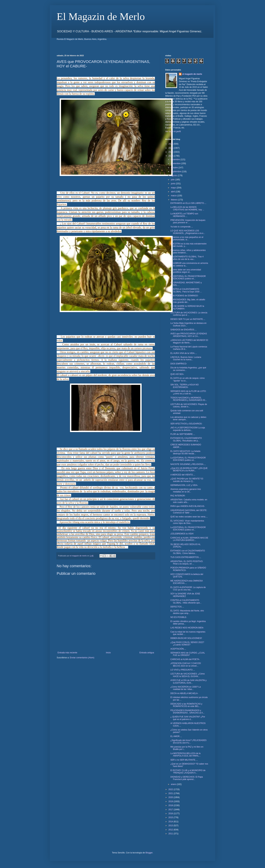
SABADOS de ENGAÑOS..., (183, 330)
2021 (171, 793)
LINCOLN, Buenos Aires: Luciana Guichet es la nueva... (186, 358)
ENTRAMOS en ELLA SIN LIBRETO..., (188, 203)
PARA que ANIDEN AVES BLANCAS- (188, 506)
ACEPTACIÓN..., (178, 649)
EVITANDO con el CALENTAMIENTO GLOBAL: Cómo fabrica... (188, 552)
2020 (171, 797)
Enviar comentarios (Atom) (82, 658)
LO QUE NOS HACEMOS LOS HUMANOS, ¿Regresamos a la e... (188, 232)
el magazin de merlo (192, 74)
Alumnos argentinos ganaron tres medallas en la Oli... (186, 490)
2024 (171, 152)
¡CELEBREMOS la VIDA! (182, 534)
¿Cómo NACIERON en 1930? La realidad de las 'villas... (186, 688)
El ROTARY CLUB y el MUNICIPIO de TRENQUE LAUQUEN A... (188, 772)
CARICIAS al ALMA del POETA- (185, 659)
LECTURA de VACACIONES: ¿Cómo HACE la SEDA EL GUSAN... (188, 675)
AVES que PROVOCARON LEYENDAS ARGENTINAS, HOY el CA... (189, 335)
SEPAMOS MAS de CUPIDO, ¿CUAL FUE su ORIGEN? (188, 654)
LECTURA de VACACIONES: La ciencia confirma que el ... (189, 314)
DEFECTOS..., (177, 607)
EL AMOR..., (176, 736)
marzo (174, 196)
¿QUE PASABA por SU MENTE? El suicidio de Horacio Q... (187, 480)
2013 (171, 826)
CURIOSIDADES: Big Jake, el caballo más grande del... (188, 301)
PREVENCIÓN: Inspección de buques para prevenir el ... (188, 221)
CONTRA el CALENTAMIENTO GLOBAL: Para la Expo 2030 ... (186, 290)
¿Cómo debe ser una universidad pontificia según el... (186, 271)
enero (174, 784)
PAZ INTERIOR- (178, 496)
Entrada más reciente (67, 653)
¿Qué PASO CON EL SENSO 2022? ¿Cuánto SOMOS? (187, 644)
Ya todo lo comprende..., (182, 227)
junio (173, 184)
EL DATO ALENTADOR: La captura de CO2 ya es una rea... (188, 589)
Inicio (108, 653)
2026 (171, 144)
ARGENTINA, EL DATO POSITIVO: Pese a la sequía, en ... (187, 563)
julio (173, 180)
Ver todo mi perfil (173, 131)
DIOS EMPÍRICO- (179, 364)
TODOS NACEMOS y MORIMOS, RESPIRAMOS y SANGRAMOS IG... (189, 399)
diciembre (176, 160)
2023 (171, 156)
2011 (171, 834)
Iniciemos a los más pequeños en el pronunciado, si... (187, 238)
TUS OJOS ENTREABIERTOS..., (186, 557)
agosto (174, 175)
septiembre (176, 172)
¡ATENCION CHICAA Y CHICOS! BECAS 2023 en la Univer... (186, 664)
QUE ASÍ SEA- (177, 374)
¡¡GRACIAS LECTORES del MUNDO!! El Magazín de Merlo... (189, 341)
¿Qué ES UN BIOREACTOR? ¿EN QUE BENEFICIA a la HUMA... (189, 469)
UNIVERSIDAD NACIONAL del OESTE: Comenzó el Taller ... (189, 512)
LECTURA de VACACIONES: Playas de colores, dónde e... (189, 405)
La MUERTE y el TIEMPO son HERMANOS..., (184, 215)
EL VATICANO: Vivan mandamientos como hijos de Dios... (187, 522)
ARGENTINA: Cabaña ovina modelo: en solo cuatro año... (189, 501)
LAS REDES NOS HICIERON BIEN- (187, 628)
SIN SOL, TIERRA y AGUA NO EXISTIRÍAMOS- (185, 386)
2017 (171, 810)
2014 (171, 822)
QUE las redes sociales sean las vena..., (189, 517)
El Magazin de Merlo (101, 17)
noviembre (176, 163)
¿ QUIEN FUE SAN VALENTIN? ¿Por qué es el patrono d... (188, 718)
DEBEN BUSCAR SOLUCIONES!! (186, 638)
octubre (175, 168)
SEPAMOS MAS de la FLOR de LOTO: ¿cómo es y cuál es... (188, 392)
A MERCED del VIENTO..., (183, 475)
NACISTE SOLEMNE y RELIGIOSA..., (188, 464)
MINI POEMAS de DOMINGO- (184, 296)
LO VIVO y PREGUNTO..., (183, 670)
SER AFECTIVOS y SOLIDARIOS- (186, 424)
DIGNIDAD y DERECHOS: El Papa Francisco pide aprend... (187, 778)
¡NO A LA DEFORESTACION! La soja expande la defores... (188, 429)
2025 (171, 148)
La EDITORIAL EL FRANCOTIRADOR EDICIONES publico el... (188, 277)
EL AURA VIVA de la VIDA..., (184, 353)
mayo (174, 188)
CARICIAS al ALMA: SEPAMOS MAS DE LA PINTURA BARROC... (189, 539)
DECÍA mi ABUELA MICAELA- (184, 693)
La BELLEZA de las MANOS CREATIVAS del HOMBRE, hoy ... (187, 208)
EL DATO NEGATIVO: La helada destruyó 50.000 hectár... (185, 452)
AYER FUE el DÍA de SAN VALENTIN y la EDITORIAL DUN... (188, 682)
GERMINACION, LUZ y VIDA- (184, 485)
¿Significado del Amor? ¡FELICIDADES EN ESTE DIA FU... (188, 741)
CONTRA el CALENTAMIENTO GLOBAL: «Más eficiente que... (186, 601)
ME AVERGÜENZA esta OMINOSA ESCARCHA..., (187, 582)
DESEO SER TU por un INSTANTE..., (188, 319)
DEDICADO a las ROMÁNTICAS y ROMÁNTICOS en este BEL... (186, 705)
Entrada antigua (147, 653)
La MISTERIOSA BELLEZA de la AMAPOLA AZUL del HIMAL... (185, 755)
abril (173, 192)
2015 (171, 817)
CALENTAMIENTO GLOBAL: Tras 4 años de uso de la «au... (187, 258)
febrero (174, 200)
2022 (171, 789)
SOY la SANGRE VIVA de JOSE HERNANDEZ (185, 595)
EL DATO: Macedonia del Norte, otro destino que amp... (187, 612)
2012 (171, 830)
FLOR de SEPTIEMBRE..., (183, 434)
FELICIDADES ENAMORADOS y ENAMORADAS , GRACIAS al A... (187, 712)
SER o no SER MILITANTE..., (184, 760)
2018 (171, 805)
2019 (171, 801)
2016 (171, 814)
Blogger (149, 853)
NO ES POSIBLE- (179, 617)
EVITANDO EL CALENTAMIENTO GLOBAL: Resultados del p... (186, 439)
